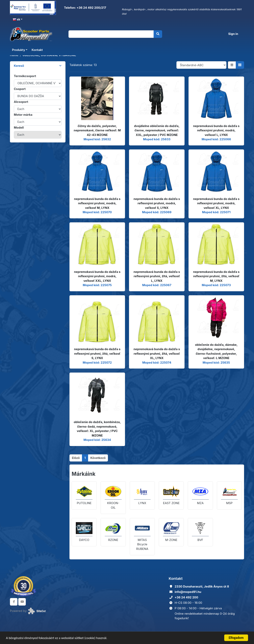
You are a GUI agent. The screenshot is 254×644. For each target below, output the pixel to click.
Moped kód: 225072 (97, 363)
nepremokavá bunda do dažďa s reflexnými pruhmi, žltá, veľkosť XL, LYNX (157, 354)
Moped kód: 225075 (97, 285)
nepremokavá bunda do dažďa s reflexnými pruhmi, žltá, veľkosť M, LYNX (216, 276)
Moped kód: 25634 (97, 440)
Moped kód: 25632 (97, 139)
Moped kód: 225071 (216, 212)
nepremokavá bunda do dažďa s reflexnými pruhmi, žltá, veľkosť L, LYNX (157, 276)
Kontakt (37, 50)
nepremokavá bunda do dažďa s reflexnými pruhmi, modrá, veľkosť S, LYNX (157, 203)
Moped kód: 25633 (157, 139)
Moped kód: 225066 (216, 139)
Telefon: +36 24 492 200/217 (85, 8)
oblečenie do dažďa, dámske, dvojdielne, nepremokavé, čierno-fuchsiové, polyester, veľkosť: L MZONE (216, 351)
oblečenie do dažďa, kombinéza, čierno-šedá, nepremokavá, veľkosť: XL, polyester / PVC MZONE (97, 429)
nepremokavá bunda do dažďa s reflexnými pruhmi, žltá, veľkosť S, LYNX (97, 354)
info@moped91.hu (188, 592)
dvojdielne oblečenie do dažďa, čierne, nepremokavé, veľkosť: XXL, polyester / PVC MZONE (157, 130)
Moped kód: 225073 (216, 285)
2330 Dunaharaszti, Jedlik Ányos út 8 (202, 586)
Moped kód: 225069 (157, 212)
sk (17, 19)
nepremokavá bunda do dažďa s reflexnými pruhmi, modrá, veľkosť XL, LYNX (216, 203)
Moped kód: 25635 (216, 363)
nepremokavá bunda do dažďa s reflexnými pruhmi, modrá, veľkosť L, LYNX (216, 130)
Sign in (233, 34)
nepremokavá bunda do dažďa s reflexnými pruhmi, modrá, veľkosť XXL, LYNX (97, 276)
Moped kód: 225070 (97, 212)
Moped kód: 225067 (157, 285)
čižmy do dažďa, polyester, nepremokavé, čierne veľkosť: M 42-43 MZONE (97, 130)
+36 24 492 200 (186, 597)
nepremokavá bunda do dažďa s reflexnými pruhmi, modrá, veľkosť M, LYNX (97, 203)
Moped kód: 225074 (157, 363)
